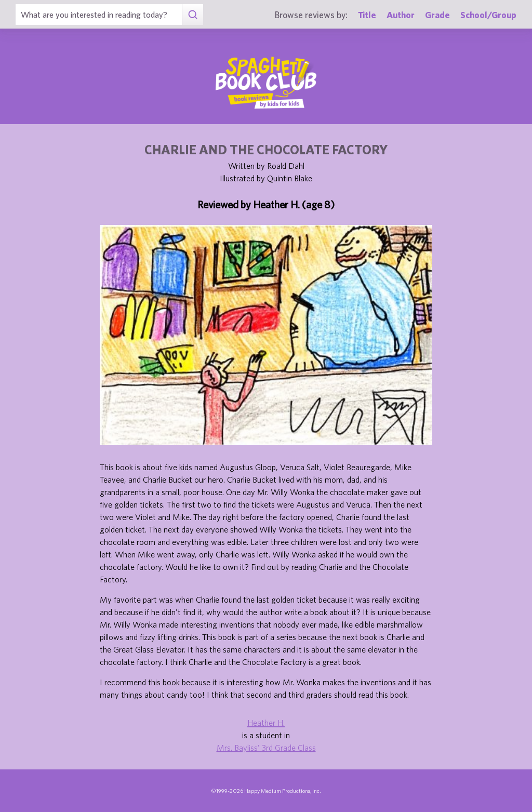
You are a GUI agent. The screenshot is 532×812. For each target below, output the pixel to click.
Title (367, 15)
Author (401, 15)
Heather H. (266, 723)
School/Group (488, 15)
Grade (437, 15)
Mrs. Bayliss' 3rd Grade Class (266, 748)
